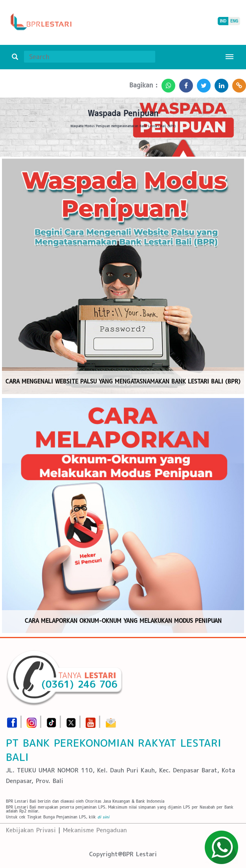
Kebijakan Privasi (31, 830)
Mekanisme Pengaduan (95, 830)
